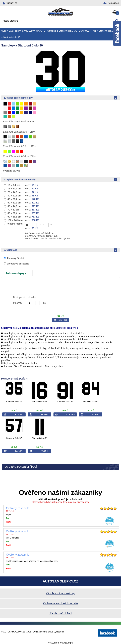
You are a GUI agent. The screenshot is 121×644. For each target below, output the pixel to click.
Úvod (4, 31)
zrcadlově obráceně (18, 264)
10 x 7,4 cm (14, 185)
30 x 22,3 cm (14, 196)
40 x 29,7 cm (14, 199)
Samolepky (14, 31)
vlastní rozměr (15, 224)
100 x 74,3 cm (15, 220)
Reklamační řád (60, 613)
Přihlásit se (12, 3)
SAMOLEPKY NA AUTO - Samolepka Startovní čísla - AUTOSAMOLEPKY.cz (59, 31)
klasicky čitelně (16, 258)
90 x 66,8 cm (14, 217)
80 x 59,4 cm (14, 213)
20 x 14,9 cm (14, 192)
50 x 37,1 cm (14, 203)
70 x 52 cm (13, 210)
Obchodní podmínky (60, 593)
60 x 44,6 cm (14, 206)
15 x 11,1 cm (14, 189)
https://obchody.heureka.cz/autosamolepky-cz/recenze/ (61, 502)
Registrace (113, 3)
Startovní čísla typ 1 (108, 31)
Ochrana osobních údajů (60, 603)
